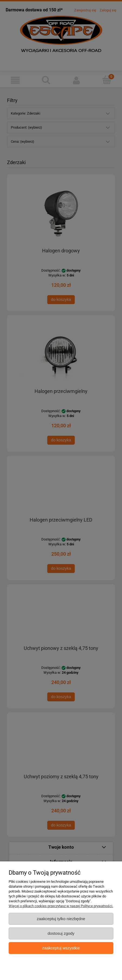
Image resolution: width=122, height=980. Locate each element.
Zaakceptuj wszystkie (61, 948)
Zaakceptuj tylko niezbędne (61, 919)
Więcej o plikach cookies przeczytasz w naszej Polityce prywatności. (61, 906)
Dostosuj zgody (61, 933)
